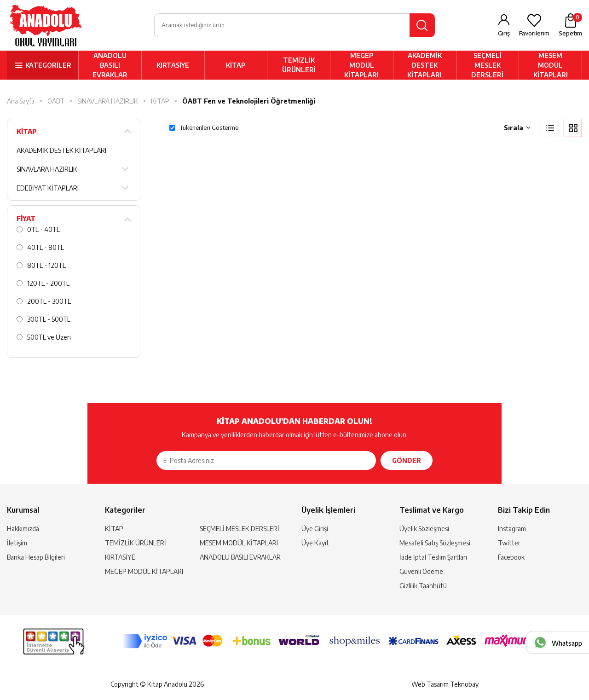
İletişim (17, 543)
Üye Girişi (315, 529)
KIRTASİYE (173, 65)
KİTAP (236, 65)
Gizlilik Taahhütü (423, 586)
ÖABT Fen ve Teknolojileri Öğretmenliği (249, 101)
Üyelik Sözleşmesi (424, 529)
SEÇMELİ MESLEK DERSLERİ (487, 65)
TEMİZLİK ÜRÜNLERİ (299, 65)
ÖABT (56, 101)
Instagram (512, 529)
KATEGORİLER (48, 65)
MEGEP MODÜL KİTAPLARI (361, 65)
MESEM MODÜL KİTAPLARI (551, 65)
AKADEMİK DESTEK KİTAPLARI (424, 65)
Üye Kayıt (315, 543)
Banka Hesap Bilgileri (36, 557)
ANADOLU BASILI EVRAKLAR (110, 65)
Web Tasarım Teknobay (445, 684)
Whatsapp (567, 643)
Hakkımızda (23, 529)
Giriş (504, 33)
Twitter (509, 543)
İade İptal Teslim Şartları (433, 557)
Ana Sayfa (21, 101)
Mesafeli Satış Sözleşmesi (435, 543)
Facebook (511, 557)
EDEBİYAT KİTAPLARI (48, 188)
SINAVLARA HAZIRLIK (108, 101)
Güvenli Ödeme (421, 571)
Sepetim (570, 25)
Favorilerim (534, 33)
